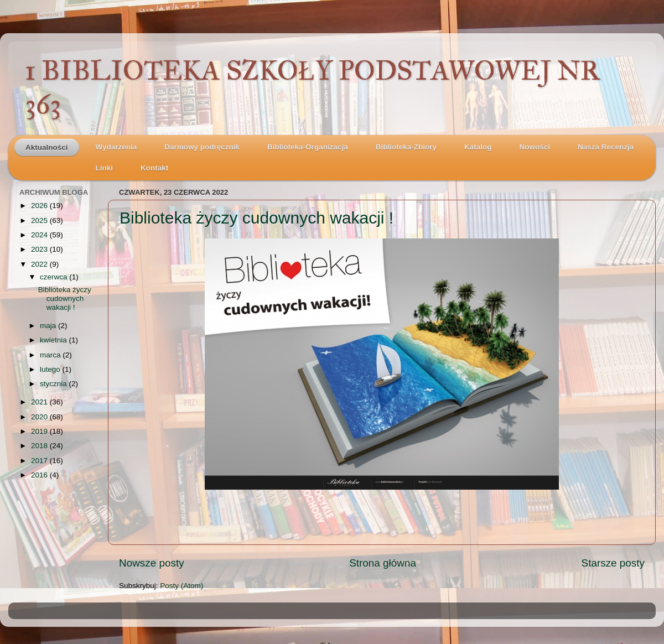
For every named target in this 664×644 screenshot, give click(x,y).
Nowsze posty (152, 563)
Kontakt (154, 168)
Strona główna (383, 563)
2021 (40, 402)
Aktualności (47, 147)
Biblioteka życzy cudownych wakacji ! (256, 218)
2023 (40, 249)
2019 (40, 431)
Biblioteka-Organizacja (308, 147)
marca (51, 355)
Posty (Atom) (181, 586)
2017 (40, 461)
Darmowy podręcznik (202, 147)
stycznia (55, 384)
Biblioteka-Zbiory (406, 147)
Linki (105, 168)
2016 (40, 475)
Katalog (478, 147)
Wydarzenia (116, 147)
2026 (40, 206)
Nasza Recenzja (606, 147)
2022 (40, 264)
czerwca (55, 277)
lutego (51, 369)
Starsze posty (613, 563)
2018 (40, 446)
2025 (40, 220)
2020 (40, 417)
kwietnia (55, 340)
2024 (40, 235)
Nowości (535, 147)
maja (49, 326)
